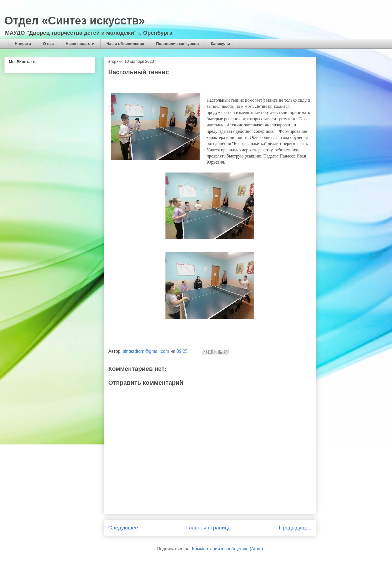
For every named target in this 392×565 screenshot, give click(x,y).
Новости (23, 44)
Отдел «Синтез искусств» (75, 21)
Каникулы (220, 44)
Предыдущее (295, 528)
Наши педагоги (80, 44)
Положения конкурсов (177, 44)
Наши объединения (125, 44)
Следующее (123, 528)
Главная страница (208, 528)
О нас (48, 44)
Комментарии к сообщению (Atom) (228, 549)
